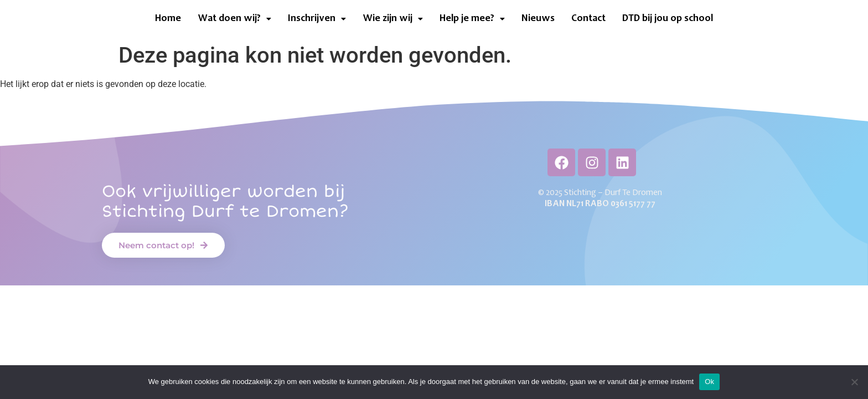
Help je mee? (472, 19)
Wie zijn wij (393, 19)
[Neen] (854, 382)
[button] (234, 19)
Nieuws (538, 19)
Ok (709, 382)
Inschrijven (317, 19)
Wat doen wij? (234, 19)
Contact (588, 19)
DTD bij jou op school (668, 19)
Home (168, 19)
